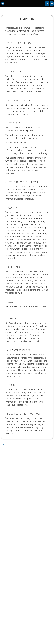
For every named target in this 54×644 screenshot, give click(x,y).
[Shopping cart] (47, 4)
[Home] (3, 4)
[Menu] (52, 4)
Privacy (6, 444)
